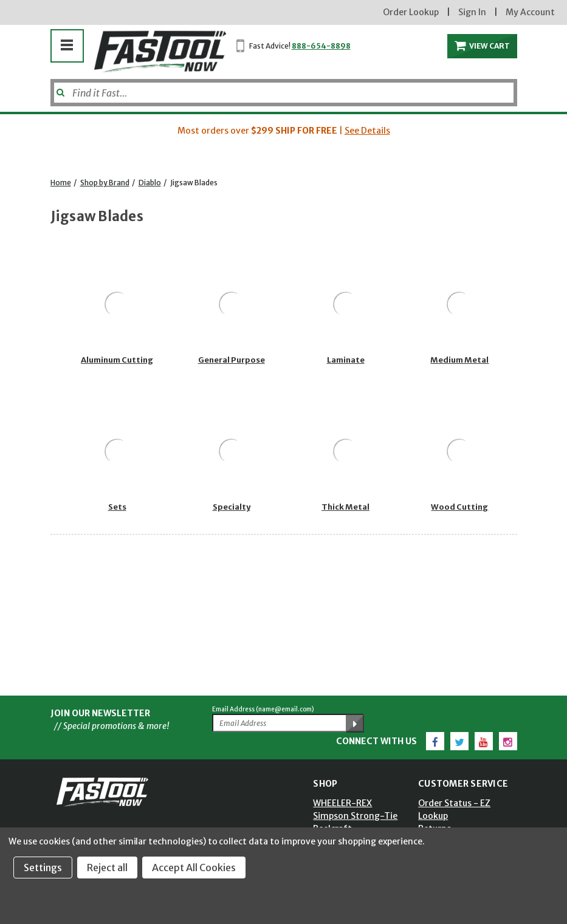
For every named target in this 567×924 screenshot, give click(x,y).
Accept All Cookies (194, 868)
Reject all (107, 868)
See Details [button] (367, 131)
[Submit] (59, 88)
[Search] (284, 93)
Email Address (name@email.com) (263, 709)
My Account (530, 12)
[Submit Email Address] (355, 724)
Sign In (472, 12)
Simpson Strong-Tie (355, 816)
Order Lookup (411, 12)
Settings (43, 868)
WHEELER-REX (342, 803)
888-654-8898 (321, 46)
